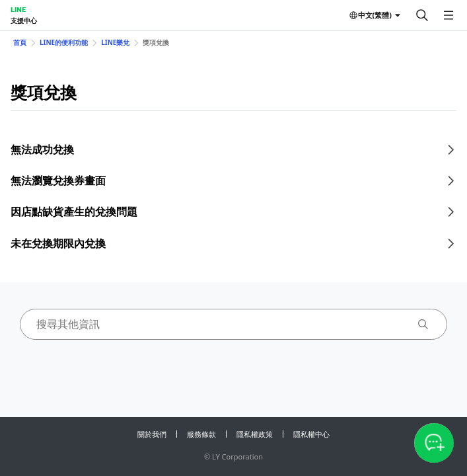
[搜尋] (422, 15)
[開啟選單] (449, 15)
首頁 (20, 42)
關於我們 (152, 434)
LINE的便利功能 (64, 42)
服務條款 (201, 434)
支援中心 (24, 20)
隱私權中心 (311, 434)
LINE (18, 9)
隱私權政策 (255, 434)
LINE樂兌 (115, 42)
